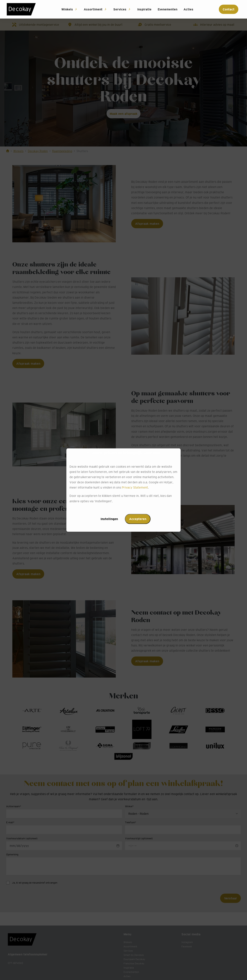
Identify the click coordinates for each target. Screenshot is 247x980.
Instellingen (109, 519)
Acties (188, 9)
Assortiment (93, 9)
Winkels (67, 9)
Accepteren (138, 519)
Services (120, 9)
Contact (229, 9)
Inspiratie (144, 9)
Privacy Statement (135, 488)
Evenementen (167, 9)
